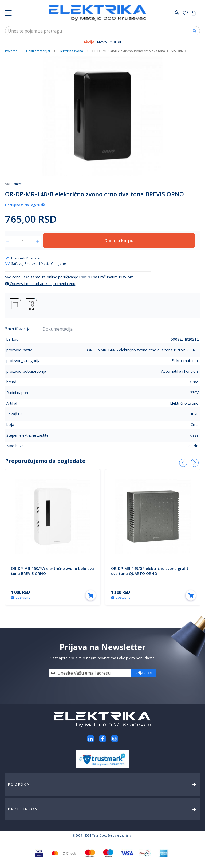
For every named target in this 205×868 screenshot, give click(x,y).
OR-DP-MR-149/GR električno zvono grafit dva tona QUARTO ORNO (150, 571)
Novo (102, 42)
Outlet (116, 42)
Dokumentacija (58, 329)
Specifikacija (18, 329)
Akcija (89, 42)
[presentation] (183, 463)
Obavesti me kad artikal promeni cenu (40, 284)
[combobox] (102, 31)
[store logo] (98, 13)
